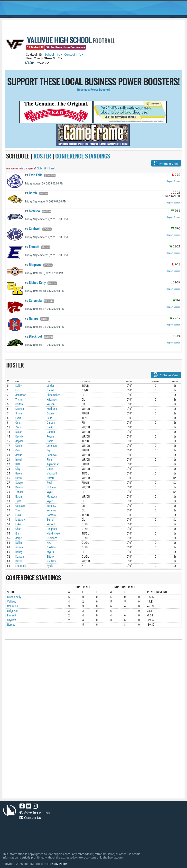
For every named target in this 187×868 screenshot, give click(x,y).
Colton (19, 404)
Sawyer (19, 483)
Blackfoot (34, 336)
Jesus (19, 455)
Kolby (19, 386)
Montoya (52, 497)
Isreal (19, 460)
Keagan (20, 557)
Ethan (19, 497)
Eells (49, 418)
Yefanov (51, 510)
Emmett (32, 247)
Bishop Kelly (35, 283)
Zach (18, 427)
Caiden (19, 446)
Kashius (20, 409)
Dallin (19, 543)
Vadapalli (52, 473)
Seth (18, 464)
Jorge (19, 538)
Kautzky (51, 561)
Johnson (52, 446)
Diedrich (51, 427)
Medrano (52, 409)
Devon (19, 561)
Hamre (51, 478)
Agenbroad (53, 464)
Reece (50, 437)
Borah (31, 193)
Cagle (50, 441)
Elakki (19, 515)
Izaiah (19, 432)
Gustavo (20, 506)
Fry (48, 450)
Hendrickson (54, 534)
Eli (17, 390)
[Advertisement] (93, 694)
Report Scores (173, 181)
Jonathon (21, 395)
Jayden (19, 441)
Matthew (20, 520)
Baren (19, 473)
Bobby (19, 552)
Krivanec (52, 400)
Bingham (52, 529)
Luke (18, 524)
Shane (19, 413)
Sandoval (52, 455)
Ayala (50, 566)
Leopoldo (21, 566)
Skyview (33, 211)
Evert (18, 418)
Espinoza (52, 538)
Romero (51, 515)
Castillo (51, 432)
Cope (50, 469)
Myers (50, 552)
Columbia (33, 301)
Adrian (19, 547)
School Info (53, 55)
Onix (18, 423)
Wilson (51, 404)
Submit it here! (46, 168)
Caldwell (33, 229)
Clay (18, 469)
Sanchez (52, 506)
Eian (18, 534)
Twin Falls (34, 175)
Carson (51, 423)
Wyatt (50, 492)
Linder (50, 386)
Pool (49, 483)
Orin (18, 450)
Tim (18, 510)
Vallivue (12, 602)
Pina (49, 460)
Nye (49, 543)
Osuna (50, 413)
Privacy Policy (58, 864)
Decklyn (20, 437)
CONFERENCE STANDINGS (83, 156)
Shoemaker (53, 395)
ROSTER (42, 156)
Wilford (51, 524)
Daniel (50, 390)
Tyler (18, 501)
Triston (19, 400)
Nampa (32, 318)
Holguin (51, 487)
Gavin (19, 478)
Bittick (50, 557)
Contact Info (74, 55)
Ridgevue (33, 265)
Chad (18, 529)
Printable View (166, 163)
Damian (20, 487)
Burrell (51, 520)
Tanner (19, 492)
